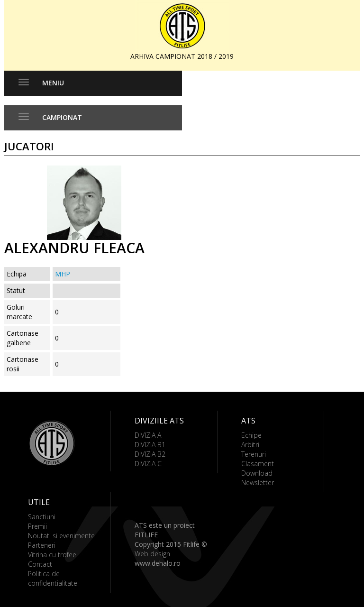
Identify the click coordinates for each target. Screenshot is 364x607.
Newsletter (258, 483)
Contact (40, 564)
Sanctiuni (42, 517)
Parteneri (42, 545)
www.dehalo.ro (158, 563)
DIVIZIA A (148, 435)
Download (257, 473)
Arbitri (250, 445)
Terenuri (254, 454)
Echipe (251, 435)
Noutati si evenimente (61, 536)
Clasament (258, 464)
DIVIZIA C (148, 464)
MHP (63, 274)
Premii (37, 526)
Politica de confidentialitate (53, 578)
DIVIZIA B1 (150, 445)
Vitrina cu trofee (52, 555)
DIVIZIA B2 (150, 454)
